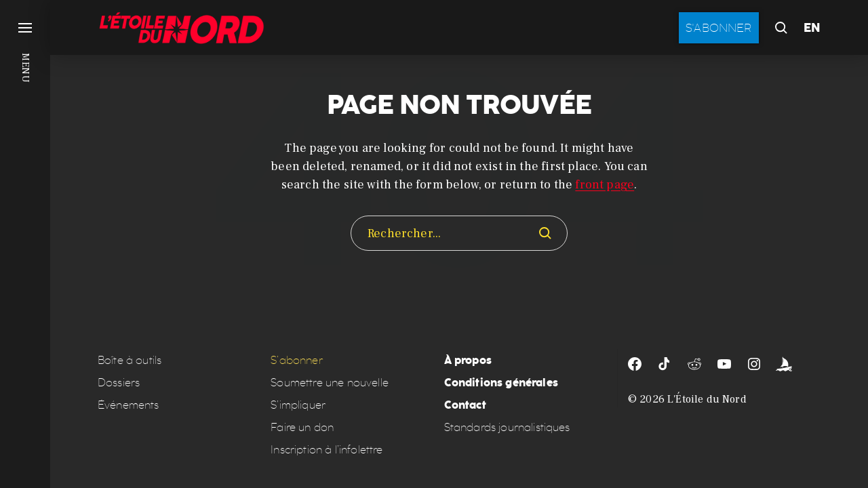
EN (812, 28)
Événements (129, 405)
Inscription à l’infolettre (327, 450)
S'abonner (719, 28)
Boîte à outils (130, 360)
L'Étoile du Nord (707, 399)
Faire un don (302, 427)
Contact (465, 405)
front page (605, 185)
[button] (25, 244)
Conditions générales (501, 383)
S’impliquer (298, 405)
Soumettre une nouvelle (330, 383)
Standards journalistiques (507, 427)
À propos (468, 360)
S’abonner (296, 360)
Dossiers (119, 383)
